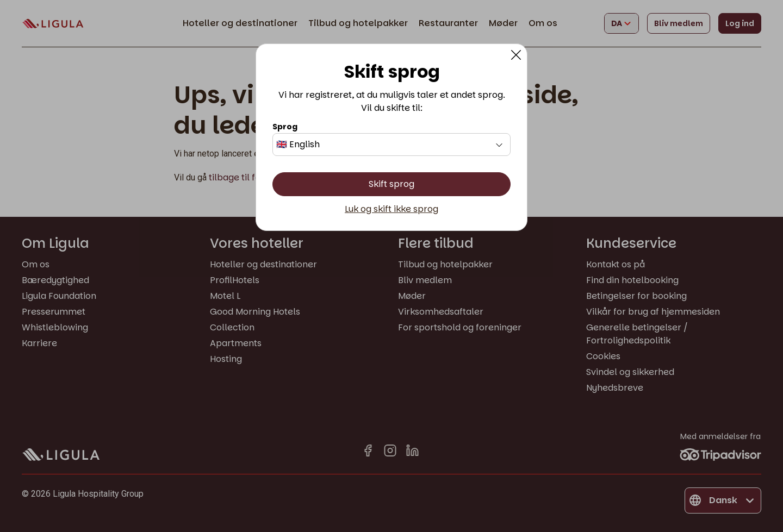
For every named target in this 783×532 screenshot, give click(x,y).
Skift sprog (391, 184)
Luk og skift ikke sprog (391, 209)
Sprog (285, 127)
